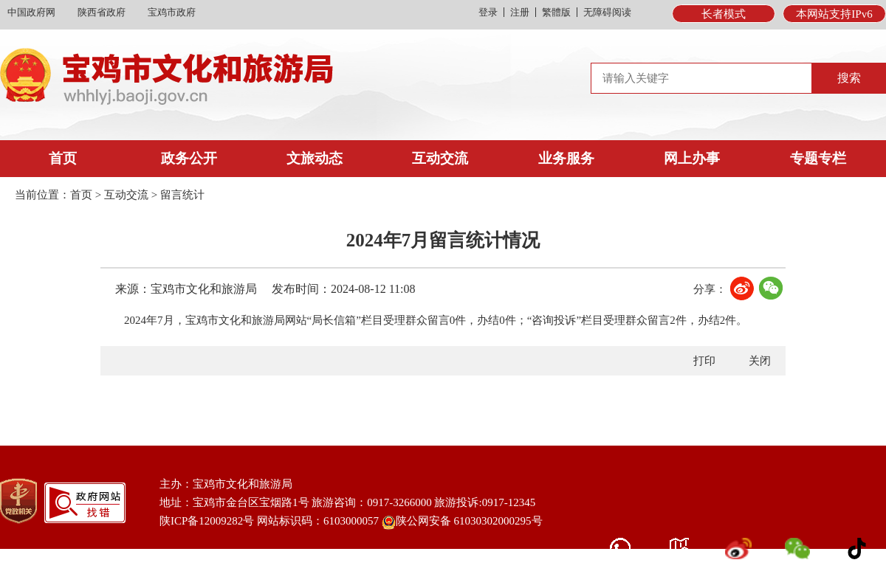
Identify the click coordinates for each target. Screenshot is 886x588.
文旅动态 (315, 158)
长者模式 (724, 14)
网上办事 (692, 158)
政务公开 (189, 158)
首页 (63, 158)
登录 (488, 12)
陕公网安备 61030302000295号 (462, 522)
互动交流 (440, 158)
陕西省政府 (102, 12)
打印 (704, 361)
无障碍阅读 (607, 12)
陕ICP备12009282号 (207, 521)
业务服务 (566, 158)
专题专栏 (818, 158)
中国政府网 (31, 12)
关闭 (760, 361)
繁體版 (556, 12)
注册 (520, 12)
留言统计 (182, 195)
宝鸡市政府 (172, 12)
